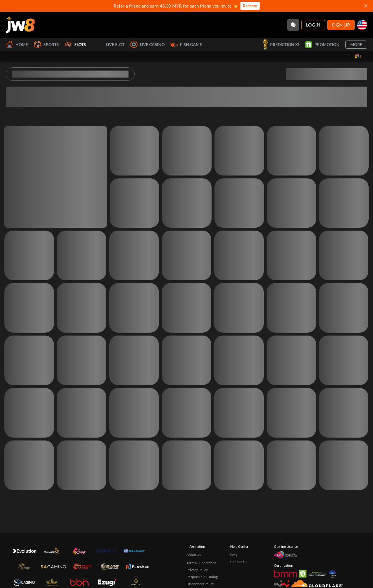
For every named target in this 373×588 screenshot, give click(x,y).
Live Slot (108, 45)
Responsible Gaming (202, 577)
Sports (46, 44)
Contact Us (239, 562)
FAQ (234, 555)
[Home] (20, 25)
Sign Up (341, 25)
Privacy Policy (197, 570)
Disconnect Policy (200, 584)
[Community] (293, 25)
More (356, 44)
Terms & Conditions (201, 563)
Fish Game (186, 44)
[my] (362, 25)
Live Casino (147, 44)
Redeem (250, 6)
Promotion (322, 45)
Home (17, 44)
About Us (194, 555)
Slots (75, 44)
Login (313, 25)
